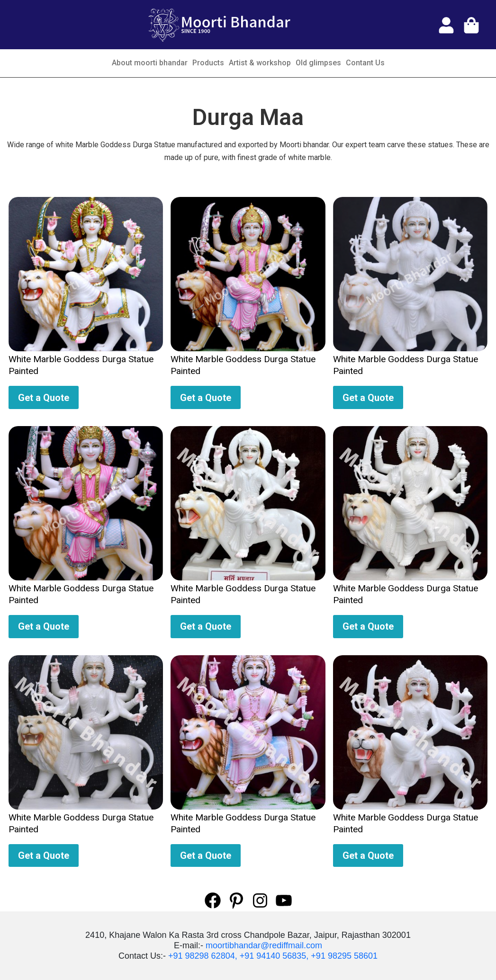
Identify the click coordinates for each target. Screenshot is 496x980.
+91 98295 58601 (344, 956)
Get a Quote (44, 398)
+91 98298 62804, (203, 956)
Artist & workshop (260, 63)
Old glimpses (318, 63)
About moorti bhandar (150, 63)
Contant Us (365, 63)
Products (208, 63)
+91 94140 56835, (274, 956)
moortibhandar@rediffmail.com (264, 945)
